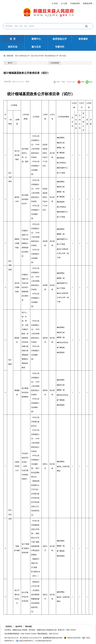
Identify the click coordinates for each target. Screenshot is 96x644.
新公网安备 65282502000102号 (31, 638)
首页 (17, 56)
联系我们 (9, 627)
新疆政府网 (88, 3)
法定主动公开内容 (37, 56)
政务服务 (83, 39)
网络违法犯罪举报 (74, 638)
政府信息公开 (60, 39)
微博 (81, 82)
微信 (89, 82)
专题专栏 (60, 47)
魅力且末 (36, 47)
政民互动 (13, 47)
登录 (56, 3)
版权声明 (19, 627)
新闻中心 (36, 39)
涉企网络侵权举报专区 (43, 641)
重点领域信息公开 (52, 56)
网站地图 (28, 627)
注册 (65, 3)
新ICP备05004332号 (11, 638)
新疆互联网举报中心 (27, 641)
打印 (58, 82)
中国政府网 (75, 3)
